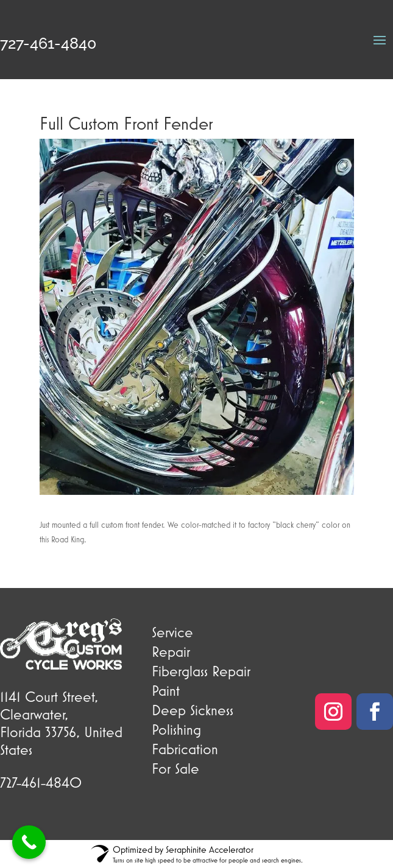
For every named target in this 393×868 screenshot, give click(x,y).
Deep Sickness (193, 710)
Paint (166, 690)
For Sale (175, 768)
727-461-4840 (48, 43)
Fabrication (185, 749)
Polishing (176, 729)
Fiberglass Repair (201, 671)
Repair (171, 651)
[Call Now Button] (29, 842)
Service (172, 632)
